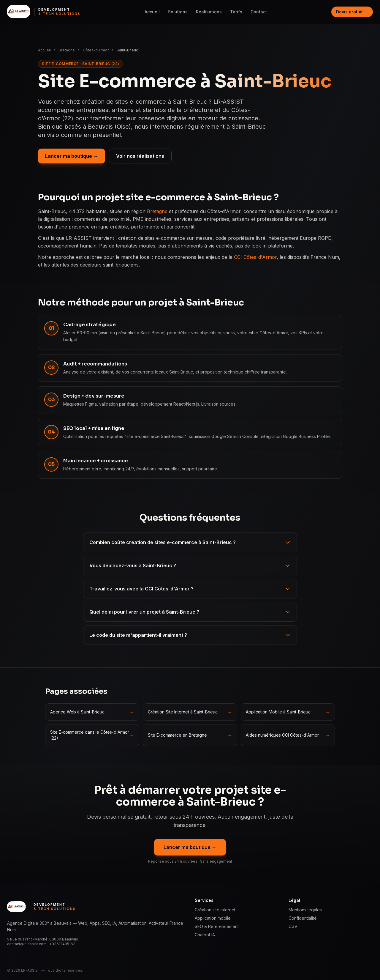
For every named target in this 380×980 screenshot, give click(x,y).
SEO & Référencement (217, 926)
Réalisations (209, 12)
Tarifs (236, 12)
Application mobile (213, 918)
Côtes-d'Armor (96, 50)
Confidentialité (303, 918)
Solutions (178, 12)
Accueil (152, 12)
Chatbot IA (205, 935)
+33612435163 (62, 944)
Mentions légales (305, 910)
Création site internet (215, 910)
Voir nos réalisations (140, 156)
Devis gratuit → (352, 12)
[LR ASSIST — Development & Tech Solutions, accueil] (44, 12)
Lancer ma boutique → (72, 156)
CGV (293, 926)
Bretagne (67, 50)
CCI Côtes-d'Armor (255, 257)
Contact (259, 12)
